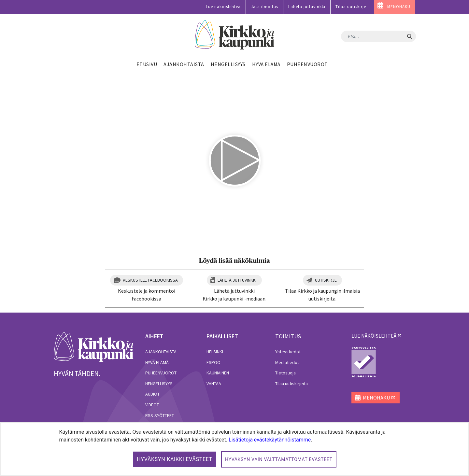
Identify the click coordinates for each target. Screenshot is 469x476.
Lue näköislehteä (223, 7)
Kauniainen (218, 373)
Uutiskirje (326, 280)
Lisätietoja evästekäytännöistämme (270, 440)
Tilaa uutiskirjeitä (291, 384)
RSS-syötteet (160, 415)
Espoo (213, 362)
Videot (152, 405)
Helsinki (215, 352)
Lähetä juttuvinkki (307, 7)
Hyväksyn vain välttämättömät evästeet (279, 459)
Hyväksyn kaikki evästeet (175, 459)
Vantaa (214, 384)
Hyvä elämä (157, 362)
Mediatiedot (287, 362)
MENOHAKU (399, 7)
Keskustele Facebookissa (150, 280)
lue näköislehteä (374, 336)
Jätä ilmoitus (264, 7)
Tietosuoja (285, 373)
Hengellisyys (159, 384)
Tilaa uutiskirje (351, 7)
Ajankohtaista (161, 352)
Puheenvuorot (161, 373)
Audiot (152, 394)
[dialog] (234, 449)
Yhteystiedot (288, 352)
